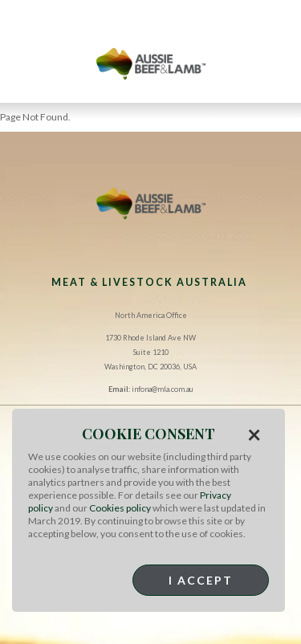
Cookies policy (120, 508)
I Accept (201, 580)
